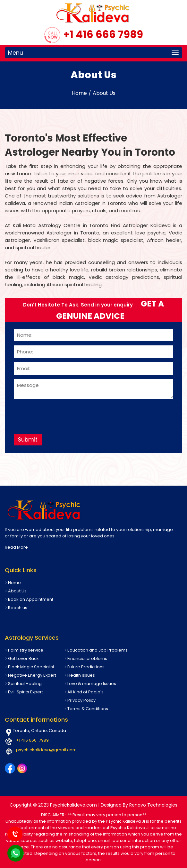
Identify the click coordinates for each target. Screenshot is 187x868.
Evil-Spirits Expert (25, 692)
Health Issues (81, 675)
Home (79, 93)
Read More (16, 547)
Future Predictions (86, 667)
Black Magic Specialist (31, 667)
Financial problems (87, 658)
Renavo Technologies (153, 805)
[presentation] (63, 414)
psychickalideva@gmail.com (46, 750)
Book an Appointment (31, 599)
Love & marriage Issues (92, 684)
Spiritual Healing (25, 684)
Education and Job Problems (98, 650)
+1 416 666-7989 (32, 740)
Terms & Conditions (88, 709)
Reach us (18, 608)
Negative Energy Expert (32, 675)
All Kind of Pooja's (85, 692)
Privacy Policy (81, 700)
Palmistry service (26, 650)
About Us (104, 93)
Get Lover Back (23, 658)
